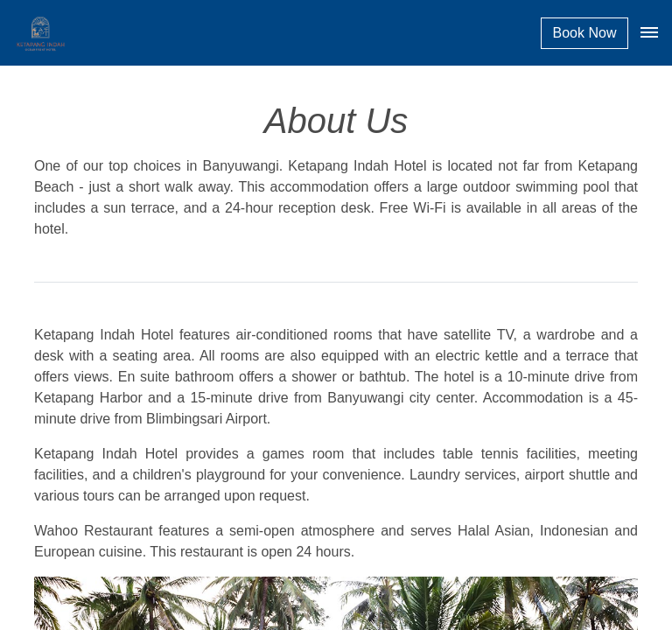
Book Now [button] (585, 33)
